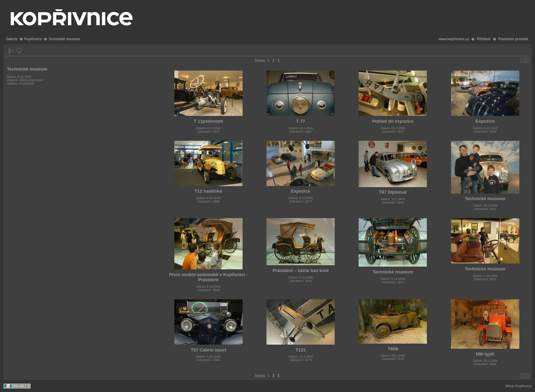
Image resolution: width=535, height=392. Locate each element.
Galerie (12, 39)
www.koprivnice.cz (454, 39)
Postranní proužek (513, 39)
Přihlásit (484, 39)
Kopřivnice (33, 39)
